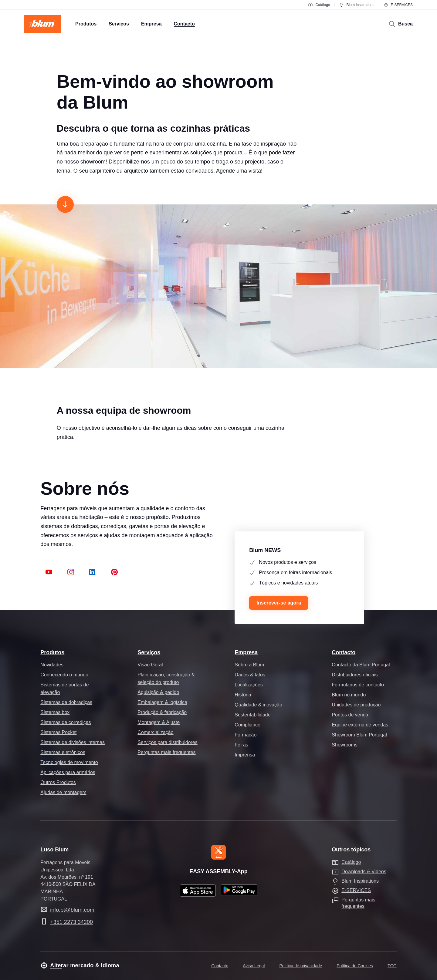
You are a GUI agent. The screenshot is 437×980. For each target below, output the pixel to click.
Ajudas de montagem (63, 792)
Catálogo (319, 5)
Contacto (344, 652)
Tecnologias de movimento (69, 762)
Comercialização (155, 732)
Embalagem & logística (162, 702)
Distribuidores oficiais (355, 675)
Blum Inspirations (357, 5)
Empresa (246, 652)
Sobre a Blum (249, 665)
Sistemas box (55, 712)
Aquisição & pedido (158, 692)
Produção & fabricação (162, 712)
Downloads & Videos (364, 872)
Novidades (52, 665)
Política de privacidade (301, 966)
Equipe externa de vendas (360, 725)
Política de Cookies (355, 966)
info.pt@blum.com (72, 910)
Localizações (249, 685)
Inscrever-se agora (279, 603)
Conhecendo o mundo (64, 675)
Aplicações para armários (68, 772)
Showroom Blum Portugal (359, 735)
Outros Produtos (58, 782)
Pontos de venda (350, 715)
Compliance (247, 725)
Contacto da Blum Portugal (361, 665)
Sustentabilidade (252, 715)
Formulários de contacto (358, 685)
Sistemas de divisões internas (73, 742)
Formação (246, 735)
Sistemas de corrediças (66, 722)
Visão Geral (150, 665)
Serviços (149, 652)
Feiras (241, 745)
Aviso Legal (254, 966)
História (243, 695)
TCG (392, 966)
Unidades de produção (356, 705)
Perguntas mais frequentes (166, 752)
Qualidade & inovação (258, 705)
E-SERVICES (398, 5)
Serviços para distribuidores (167, 742)
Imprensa (245, 755)
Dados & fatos (250, 675)
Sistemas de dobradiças (66, 702)
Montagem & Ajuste (159, 722)
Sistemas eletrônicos (63, 752)
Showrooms (344, 745)
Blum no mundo (349, 695)
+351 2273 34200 (71, 922)
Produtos (52, 652)
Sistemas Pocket (58, 732)
